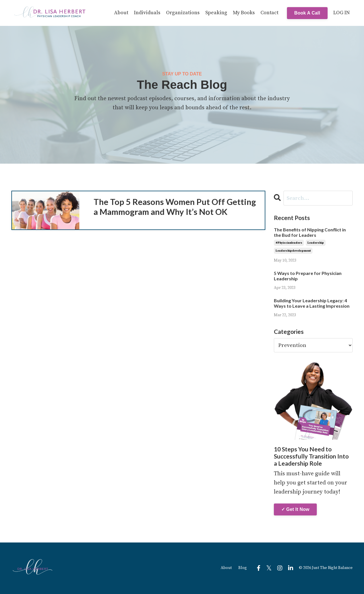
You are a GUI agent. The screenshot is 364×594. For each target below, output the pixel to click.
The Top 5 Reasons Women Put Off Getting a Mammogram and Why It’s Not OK (175, 215)
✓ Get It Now (295, 510)
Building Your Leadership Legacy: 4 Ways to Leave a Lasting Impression (312, 303)
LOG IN (342, 13)
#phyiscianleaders (289, 243)
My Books (244, 13)
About (121, 13)
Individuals (147, 13)
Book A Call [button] (307, 13)
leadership (316, 243)
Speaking (216, 13)
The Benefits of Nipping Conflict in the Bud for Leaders (310, 233)
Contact (269, 13)
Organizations (183, 13)
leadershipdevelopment (293, 251)
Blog (243, 568)
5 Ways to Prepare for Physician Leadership (308, 276)
